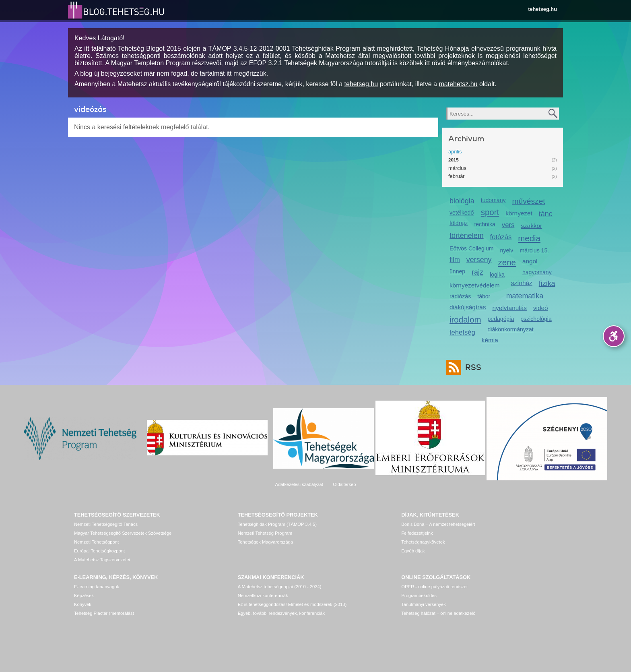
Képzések (84, 595)
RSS (471, 367)
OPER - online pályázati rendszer (434, 587)
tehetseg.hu (542, 9)
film (455, 259)
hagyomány (537, 272)
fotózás (501, 237)
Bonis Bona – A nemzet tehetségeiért (438, 524)
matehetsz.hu (458, 84)
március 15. (534, 250)
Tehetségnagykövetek (423, 542)
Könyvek (83, 604)
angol (530, 261)
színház (522, 283)
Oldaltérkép (344, 484)
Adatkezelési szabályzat (299, 484)
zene (507, 262)
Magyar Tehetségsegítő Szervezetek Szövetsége (123, 533)
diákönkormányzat (511, 329)
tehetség (462, 332)
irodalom (465, 319)
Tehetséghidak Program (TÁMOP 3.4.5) (277, 524)
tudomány (493, 200)
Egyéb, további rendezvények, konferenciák (281, 613)
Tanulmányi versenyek (424, 604)
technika (485, 224)
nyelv (507, 250)
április (455, 152)
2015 (454, 160)
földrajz (459, 223)
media (529, 238)
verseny (479, 260)
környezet (519, 213)
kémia (490, 340)
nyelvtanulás (510, 308)
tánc (546, 214)
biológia (462, 201)
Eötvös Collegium (472, 248)
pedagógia (501, 319)
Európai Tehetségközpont (99, 551)
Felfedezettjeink (417, 533)
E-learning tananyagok (97, 587)
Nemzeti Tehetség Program (265, 533)
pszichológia (536, 319)
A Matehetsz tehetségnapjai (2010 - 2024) (280, 587)
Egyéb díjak (413, 551)
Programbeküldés (419, 595)
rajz (477, 272)
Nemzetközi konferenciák (263, 595)
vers (508, 225)
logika (497, 275)
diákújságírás (468, 307)
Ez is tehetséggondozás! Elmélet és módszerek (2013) (292, 604)
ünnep (457, 271)
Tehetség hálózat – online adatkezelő (438, 613)
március (457, 168)
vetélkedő (462, 213)
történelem (467, 236)
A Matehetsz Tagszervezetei (102, 560)
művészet (529, 201)
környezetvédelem (475, 285)
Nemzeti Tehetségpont (96, 542)
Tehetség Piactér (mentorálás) (104, 613)
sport (490, 212)
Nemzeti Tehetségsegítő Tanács (106, 524)
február (457, 176)
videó (541, 308)
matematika (525, 296)
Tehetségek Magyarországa (265, 542)
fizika (547, 283)
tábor (484, 296)
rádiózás (460, 296)
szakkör (531, 226)
